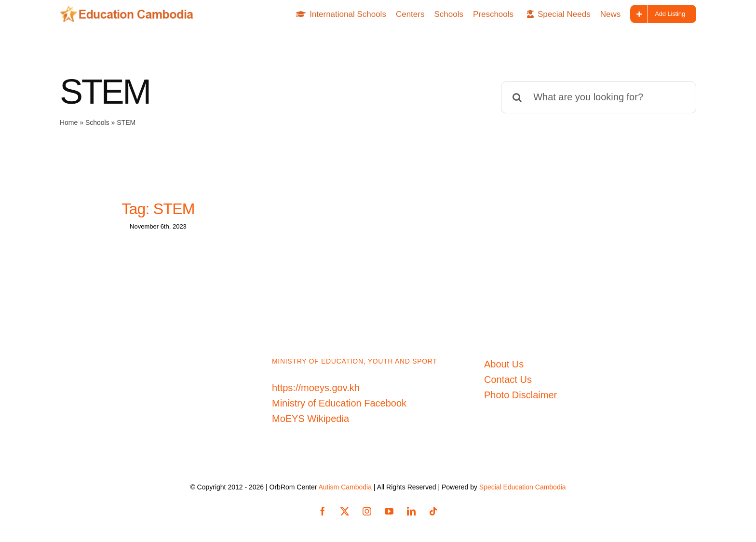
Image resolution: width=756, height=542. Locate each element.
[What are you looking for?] (599, 97)
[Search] (517, 97)
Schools (97, 122)
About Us (504, 364)
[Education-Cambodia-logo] (130, 11)
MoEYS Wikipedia (310, 419)
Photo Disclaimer (520, 395)
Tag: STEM (158, 209)
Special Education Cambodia (523, 487)
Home (69, 122)
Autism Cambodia (345, 487)
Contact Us (508, 379)
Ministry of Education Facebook (339, 403)
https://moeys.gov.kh (316, 388)
